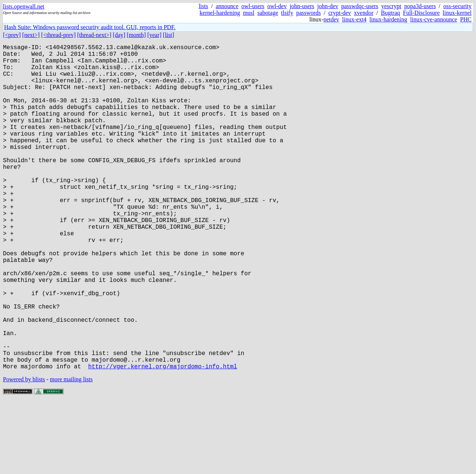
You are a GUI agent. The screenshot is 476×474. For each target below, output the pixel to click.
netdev (331, 19)
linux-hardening (388, 19)
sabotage (268, 13)
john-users (302, 6)
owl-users (253, 6)
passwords (308, 13)
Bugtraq (391, 13)
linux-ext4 (354, 19)
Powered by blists (24, 452)
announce (227, 6)
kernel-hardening (220, 13)
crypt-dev (340, 13)
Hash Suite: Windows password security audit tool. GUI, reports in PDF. (90, 27)
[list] (169, 35)
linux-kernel (457, 13)
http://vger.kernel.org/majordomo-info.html (162, 439)
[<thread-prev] (58, 35)
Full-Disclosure (421, 13)
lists (203, 6)
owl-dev (277, 6)
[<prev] (12, 35)
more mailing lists (71, 452)
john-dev (328, 6)
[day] (119, 35)
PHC (466, 19)
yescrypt (391, 6)
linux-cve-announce (434, 19)
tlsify (287, 13)
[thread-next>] (94, 35)
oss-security (458, 6)
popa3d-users (420, 6)
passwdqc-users (360, 6)
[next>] (31, 35)
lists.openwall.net (24, 6)
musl (249, 13)
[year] (154, 35)
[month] (136, 35)
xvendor (364, 13)
